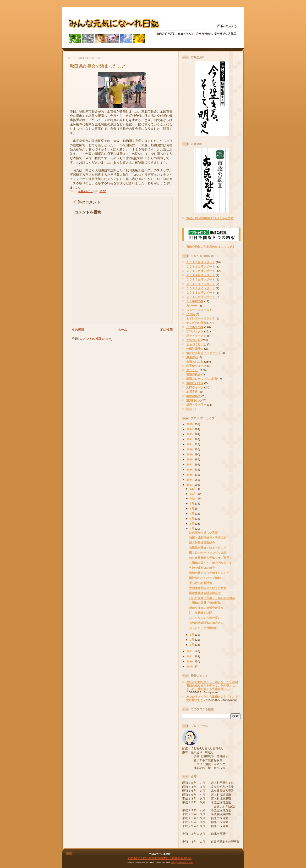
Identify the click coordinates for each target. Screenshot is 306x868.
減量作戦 (192, 357)
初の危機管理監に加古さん (206, 623)
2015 (190, 474)
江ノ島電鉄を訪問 (201, 613)
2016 (190, 469)
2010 (190, 661)
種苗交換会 (193, 374)
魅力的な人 (193, 400)
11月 (193, 494)
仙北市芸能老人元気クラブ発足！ (211, 558)
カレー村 (192, 305)
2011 (190, 656)
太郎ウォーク (195, 387)
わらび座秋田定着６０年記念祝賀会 (212, 598)
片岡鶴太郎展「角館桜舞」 (206, 603)
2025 (190, 424)
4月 (192, 529)
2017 (190, 464)
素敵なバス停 (195, 383)
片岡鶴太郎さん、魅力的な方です (211, 563)
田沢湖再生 (193, 396)
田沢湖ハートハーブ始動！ (206, 578)
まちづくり (193, 340)
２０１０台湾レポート (201, 262)
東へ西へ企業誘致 (201, 583)
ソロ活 (191, 314)
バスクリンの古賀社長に (205, 618)
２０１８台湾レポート (201, 293)
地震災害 (192, 392)
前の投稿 (166, 330)
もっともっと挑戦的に (203, 628)
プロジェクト (195, 331)
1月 (192, 645)
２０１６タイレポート (201, 284)
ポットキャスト (196, 336)
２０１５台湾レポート (201, 279)
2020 (190, 449)
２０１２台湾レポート (201, 271)
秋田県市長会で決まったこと (98, 66)
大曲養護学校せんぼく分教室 (208, 588)
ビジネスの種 (195, 327)
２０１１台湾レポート (201, 266)
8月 (192, 508)
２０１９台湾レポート (201, 297)
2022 (190, 439)
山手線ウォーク (196, 366)
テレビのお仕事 (196, 323)
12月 (193, 489)
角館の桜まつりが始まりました (209, 573)
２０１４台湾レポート (201, 275)
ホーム (122, 330)
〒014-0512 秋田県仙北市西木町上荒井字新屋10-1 (159, 858)
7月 (192, 513)
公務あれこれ (86, 191)
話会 (189, 409)
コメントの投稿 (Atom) (96, 339)
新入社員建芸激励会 (202, 543)
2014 (190, 479)
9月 (192, 503)
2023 (190, 434)
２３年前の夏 (195, 301)
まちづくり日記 (196, 344)
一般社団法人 (195, 349)
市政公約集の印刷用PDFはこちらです (210, 247)
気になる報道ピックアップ (203, 353)
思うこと (192, 370)
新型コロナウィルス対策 (202, 379)
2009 (190, 666)
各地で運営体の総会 (202, 568)
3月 (192, 635)
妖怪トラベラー (196, 405)
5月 (192, 524)
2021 (190, 444)
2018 (190, 459)
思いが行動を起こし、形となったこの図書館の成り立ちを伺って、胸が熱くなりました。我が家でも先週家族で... (212, 685)
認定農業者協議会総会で (205, 593)
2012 (190, 651)
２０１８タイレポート (201, 288)
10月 (193, 498)
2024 (190, 429)
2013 (190, 484)
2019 (190, 454)
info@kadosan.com (182, 862)
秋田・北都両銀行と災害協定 (208, 538)
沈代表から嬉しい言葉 (203, 533)
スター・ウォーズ (198, 310)
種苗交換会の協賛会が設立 (206, 608)
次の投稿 (78, 330)
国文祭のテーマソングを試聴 (208, 553)
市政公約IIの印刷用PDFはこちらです (210, 218)
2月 (192, 640)
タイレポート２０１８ (201, 318)
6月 (192, 518)
